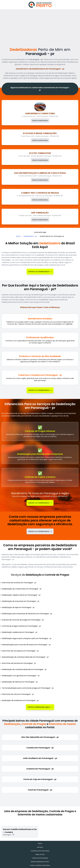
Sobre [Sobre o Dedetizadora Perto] (40, 843)
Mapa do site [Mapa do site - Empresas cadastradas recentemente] (40, 854)
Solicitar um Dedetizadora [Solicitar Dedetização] (40, 503)
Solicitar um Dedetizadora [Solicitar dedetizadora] (40, 531)
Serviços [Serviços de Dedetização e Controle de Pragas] (40, 847)
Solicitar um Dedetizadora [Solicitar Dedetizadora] (40, 272)
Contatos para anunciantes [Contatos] (40, 851)
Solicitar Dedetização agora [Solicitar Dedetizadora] (40, 707)
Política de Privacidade (40, 858)
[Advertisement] (40, 25)
